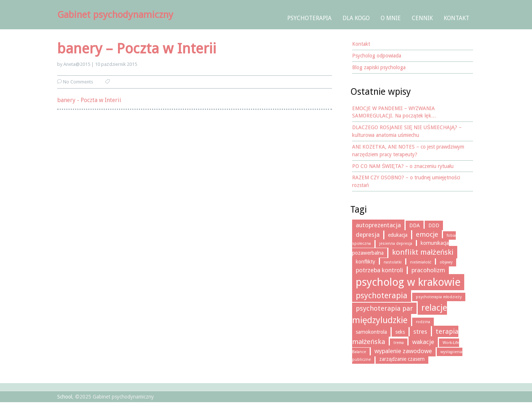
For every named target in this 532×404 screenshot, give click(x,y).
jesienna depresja (396, 244)
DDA (415, 225)
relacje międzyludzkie (400, 314)
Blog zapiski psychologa (379, 67)
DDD (434, 225)
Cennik (422, 18)
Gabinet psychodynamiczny (115, 15)
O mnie (391, 18)
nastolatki (393, 262)
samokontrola (371, 332)
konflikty (365, 262)
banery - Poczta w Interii (89, 100)
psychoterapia (382, 295)
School (65, 397)
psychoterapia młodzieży (439, 297)
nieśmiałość (421, 262)
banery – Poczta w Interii (137, 48)
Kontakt (457, 18)
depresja (368, 235)
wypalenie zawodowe (403, 351)
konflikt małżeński (423, 252)
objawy (446, 262)
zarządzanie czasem (402, 359)
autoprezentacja (378, 225)
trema (399, 343)
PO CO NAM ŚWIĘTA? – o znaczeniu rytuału (403, 166)
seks (400, 332)
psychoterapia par (384, 308)
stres (420, 332)
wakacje (423, 342)
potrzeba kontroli (379, 270)
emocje (427, 234)
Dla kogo (356, 18)
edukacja (398, 235)
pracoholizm (428, 270)
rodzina (423, 322)
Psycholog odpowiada (377, 56)
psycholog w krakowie (408, 282)
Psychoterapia (309, 18)
